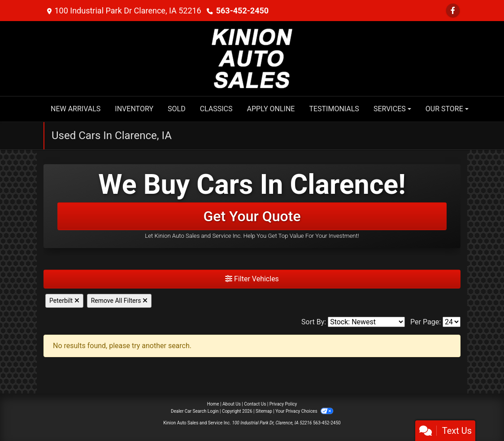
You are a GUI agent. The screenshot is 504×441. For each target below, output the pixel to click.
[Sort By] (366, 322)
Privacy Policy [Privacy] (283, 404)
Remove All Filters (119, 301)
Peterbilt (64, 301)
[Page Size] (452, 322)
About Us (232, 404)
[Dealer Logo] (252, 58)
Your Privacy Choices (304, 411)
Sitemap (264, 411)
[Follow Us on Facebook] (453, 11)
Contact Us (255, 404)
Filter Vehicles (252, 279)
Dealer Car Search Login (195, 411)
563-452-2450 (242, 11)
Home (213, 404)
